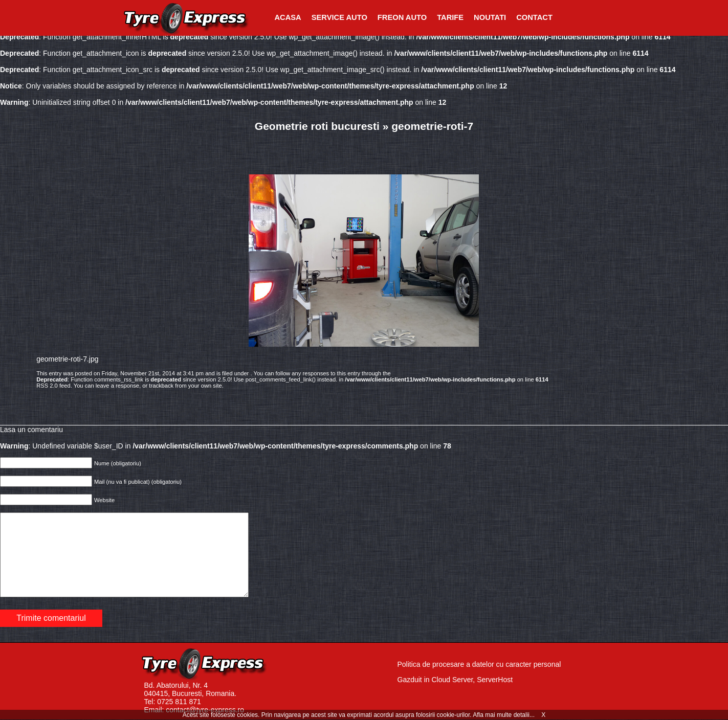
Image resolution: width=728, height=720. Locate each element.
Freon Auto (402, 17)
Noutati (490, 17)
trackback (161, 386)
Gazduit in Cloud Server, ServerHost (455, 680)
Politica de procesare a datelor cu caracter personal (479, 664)
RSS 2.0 (47, 386)
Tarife (450, 17)
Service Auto (339, 17)
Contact (534, 17)
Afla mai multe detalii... (504, 715)
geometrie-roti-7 (432, 126)
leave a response (117, 386)
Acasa (288, 17)
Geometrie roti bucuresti (317, 126)
